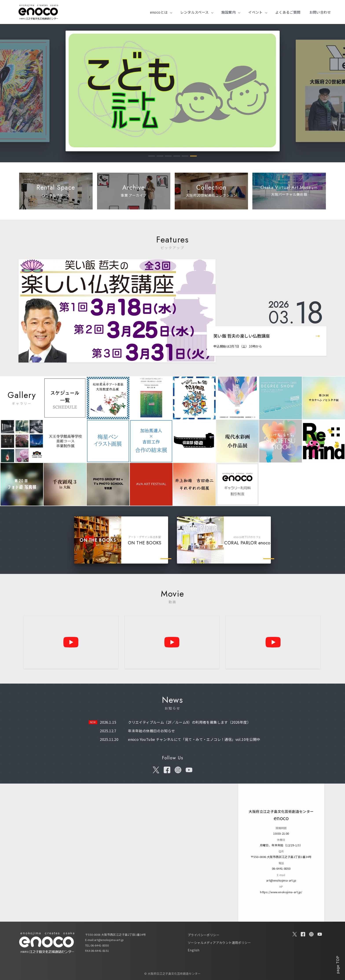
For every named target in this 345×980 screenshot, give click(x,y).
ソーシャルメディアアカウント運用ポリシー (219, 943)
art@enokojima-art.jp (281, 880)
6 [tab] (193, 156)
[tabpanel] (173, 91)
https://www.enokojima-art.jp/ (281, 892)
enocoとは (159, 12)
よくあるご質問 (288, 12)
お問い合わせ (320, 12)
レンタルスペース (194, 12)
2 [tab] (160, 156)
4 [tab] (177, 156)
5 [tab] (185, 156)
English (194, 950)
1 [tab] (152, 156)
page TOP (338, 965)
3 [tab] (168, 156)
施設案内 (229, 12)
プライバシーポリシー (204, 935)
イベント (255, 12)
